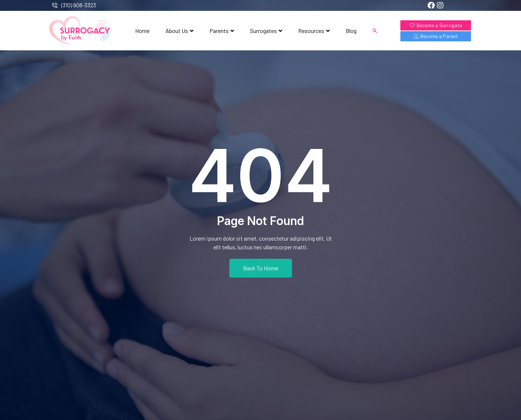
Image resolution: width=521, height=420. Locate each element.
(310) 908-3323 (79, 5)
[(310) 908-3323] (55, 5)
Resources (314, 31)
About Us (180, 31)
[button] (375, 31)
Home (142, 31)
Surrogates (266, 31)
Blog (351, 31)
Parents (222, 31)
